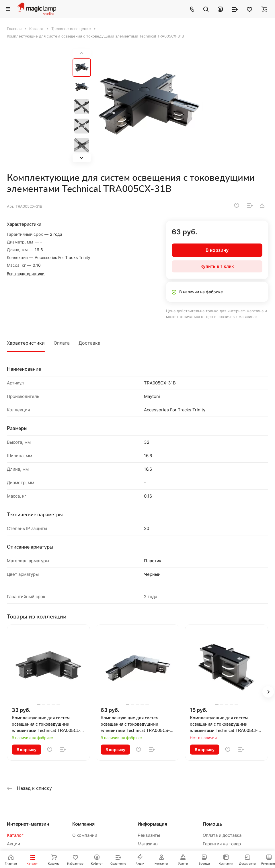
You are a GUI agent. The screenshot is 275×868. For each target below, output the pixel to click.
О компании (85, 835)
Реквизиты (149, 835)
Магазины (148, 844)
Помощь (212, 824)
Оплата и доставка (222, 835)
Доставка (89, 343)
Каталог (15, 835)
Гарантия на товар (222, 844)
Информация (152, 824)
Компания (83, 824)
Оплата (62, 343)
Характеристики (26, 343)
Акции (13, 844)
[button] (82, 158)
